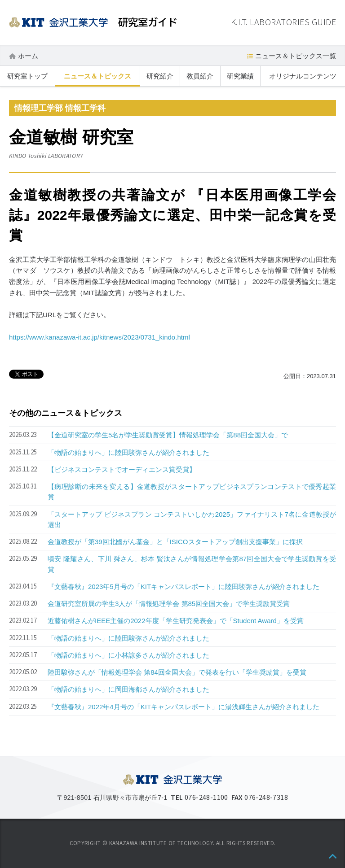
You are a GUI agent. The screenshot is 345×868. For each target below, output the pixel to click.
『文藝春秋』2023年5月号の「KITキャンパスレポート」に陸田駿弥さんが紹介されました (184, 587)
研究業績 (240, 76)
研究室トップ (27, 76)
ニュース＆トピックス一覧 (296, 56)
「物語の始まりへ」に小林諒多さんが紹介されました (128, 655)
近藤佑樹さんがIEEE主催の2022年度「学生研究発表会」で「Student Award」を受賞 (176, 621)
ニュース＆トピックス (97, 76)
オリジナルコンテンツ (303, 76)
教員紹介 (200, 76)
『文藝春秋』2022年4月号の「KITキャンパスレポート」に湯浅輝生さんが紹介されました (184, 707)
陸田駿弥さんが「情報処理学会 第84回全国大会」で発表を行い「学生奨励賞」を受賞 (177, 672)
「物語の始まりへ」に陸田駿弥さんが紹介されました (128, 452)
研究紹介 (160, 76)
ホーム (28, 56)
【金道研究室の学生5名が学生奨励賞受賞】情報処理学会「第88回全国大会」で (168, 435)
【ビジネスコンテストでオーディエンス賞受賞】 (122, 469)
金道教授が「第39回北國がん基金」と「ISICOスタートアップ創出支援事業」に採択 (175, 542)
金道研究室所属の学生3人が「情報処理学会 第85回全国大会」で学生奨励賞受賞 (169, 604)
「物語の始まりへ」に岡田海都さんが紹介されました (128, 689)
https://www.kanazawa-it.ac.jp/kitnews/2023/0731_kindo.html (100, 337)
